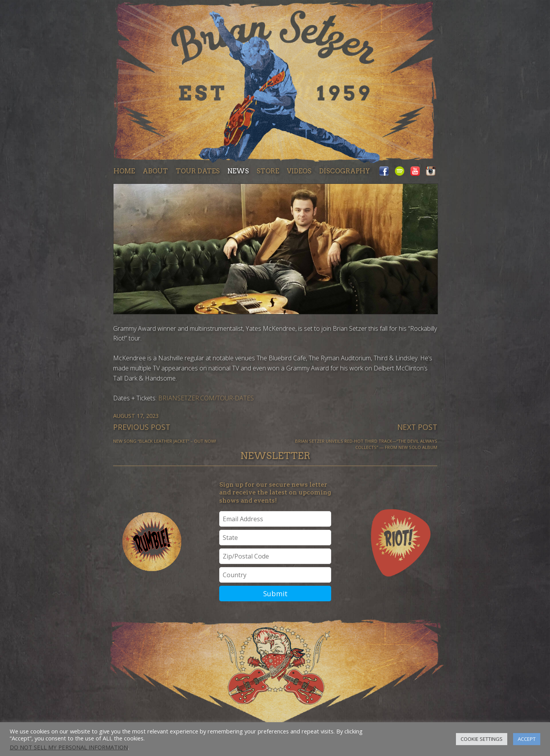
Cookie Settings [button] (482, 739)
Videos (299, 171)
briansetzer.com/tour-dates (206, 398)
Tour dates (198, 171)
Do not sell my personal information (69, 747)
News (238, 171)
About (155, 171)
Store (268, 171)
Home (124, 171)
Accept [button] (527, 739)
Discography (345, 171)
